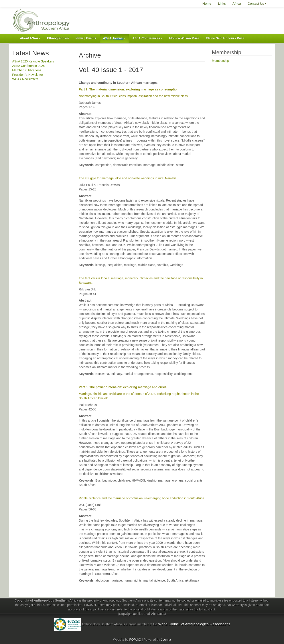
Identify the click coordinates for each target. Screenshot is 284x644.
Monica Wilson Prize (184, 38)
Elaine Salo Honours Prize (225, 38)
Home (207, 3)
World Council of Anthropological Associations (194, 624)
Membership (220, 61)
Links (222, 3)
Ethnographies (58, 38)
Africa (237, 3)
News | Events (86, 38)
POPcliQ (135, 640)
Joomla (166, 640)
